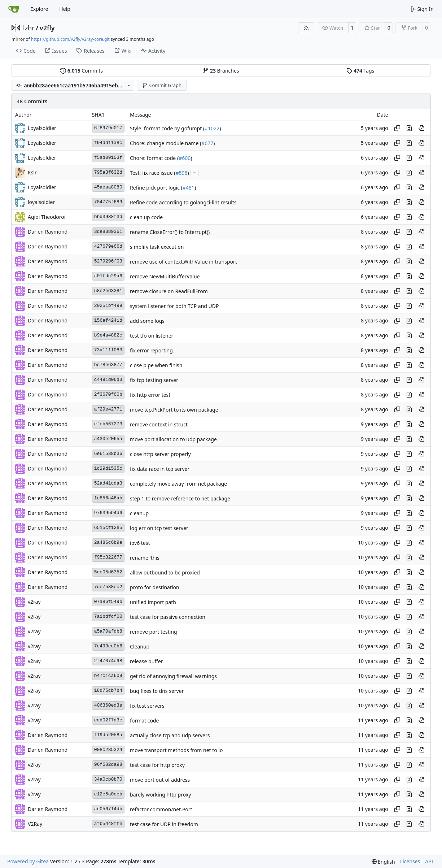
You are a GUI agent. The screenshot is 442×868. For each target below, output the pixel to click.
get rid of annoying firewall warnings (173, 676)
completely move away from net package (178, 484)
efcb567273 (108, 424)
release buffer (146, 661)
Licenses (410, 861)
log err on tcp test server (159, 528)
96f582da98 (108, 765)
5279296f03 (108, 261)
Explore (39, 9)
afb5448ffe (108, 824)
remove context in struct (159, 424)
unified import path (153, 602)
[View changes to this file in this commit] (409, 128)
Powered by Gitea (28, 861)
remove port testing (153, 632)
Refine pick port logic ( (156, 188)
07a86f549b (108, 602)
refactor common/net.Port (161, 809)
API (429, 861)
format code (144, 721)
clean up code (146, 217)
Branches (221, 71)
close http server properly (160, 454)
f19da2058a (108, 735)
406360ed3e (108, 705)
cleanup (139, 513)
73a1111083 (108, 350)
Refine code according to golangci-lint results (183, 202)
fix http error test (150, 395)
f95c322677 (108, 557)
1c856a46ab (108, 498)
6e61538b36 (108, 454)
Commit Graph (162, 85)
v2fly (47, 28)
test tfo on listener (152, 336)
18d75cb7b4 (108, 691)
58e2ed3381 (108, 291)
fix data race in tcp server (160, 469)
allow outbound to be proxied (165, 572)
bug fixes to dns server (157, 691)
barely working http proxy (160, 795)
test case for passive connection (168, 617)
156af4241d (108, 320)
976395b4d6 (108, 513)
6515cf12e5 (108, 528)
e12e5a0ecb (108, 794)
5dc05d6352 (108, 572)
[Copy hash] (397, 128)
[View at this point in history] (421, 128)
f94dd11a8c (108, 143)
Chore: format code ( (154, 158)
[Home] (14, 9)
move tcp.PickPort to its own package (174, 410)
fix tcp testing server (154, 380)
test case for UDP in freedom (164, 824)
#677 (207, 143)
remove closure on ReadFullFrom (169, 291)
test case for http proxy (157, 765)
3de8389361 (108, 232)
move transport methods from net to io (176, 750)
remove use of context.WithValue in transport (183, 262)
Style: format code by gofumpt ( (167, 128)
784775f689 (108, 202)
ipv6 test (140, 543)
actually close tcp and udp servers (170, 735)
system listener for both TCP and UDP (174, 306)
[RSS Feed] (306, 28)
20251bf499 (108, 306)
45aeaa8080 (108, 187)
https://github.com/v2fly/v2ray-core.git (70, 39)
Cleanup (140, 646)
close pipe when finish (156, 365)
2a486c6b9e (108, 542)
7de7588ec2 (108, 587)
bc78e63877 (108, 365)
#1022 (212, 128)
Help (65, 9)
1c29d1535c (108, 468)
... (194, 172)
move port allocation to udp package (173, 439)
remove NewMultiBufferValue (165, 276)
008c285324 (108, 750)
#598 (181, 173)
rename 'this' (145, 558)
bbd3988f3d (108, 217)
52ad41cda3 (108, 483)
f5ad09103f (108, 158)
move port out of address (160, 780)
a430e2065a (108, 439)
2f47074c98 (108, 661)
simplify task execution (157, 247)
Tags (360, 71)
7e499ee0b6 (108, 646)
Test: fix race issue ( (153, 173)
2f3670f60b (108, 394)
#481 (189, 188)
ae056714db (108, 809)
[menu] (383, 862)
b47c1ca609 (108, 676)
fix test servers (147, 706)
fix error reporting (151, 350)
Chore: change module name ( (166, 143)
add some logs (147, 321)
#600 (185, 158)
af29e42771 (108, 409)
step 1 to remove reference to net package (180, 498)
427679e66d (108, 246)
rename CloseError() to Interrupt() (170, 232)
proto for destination (155, 587)
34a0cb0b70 (108, 779)
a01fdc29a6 (108, 276)
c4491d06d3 (108, 380)
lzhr (29, 28)
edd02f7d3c (108, 720)
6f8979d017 (108, 128)
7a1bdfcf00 (108, 617)
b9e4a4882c (108, 335)
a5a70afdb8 (108, 631)
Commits (82, 71)
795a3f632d (108, 172)
